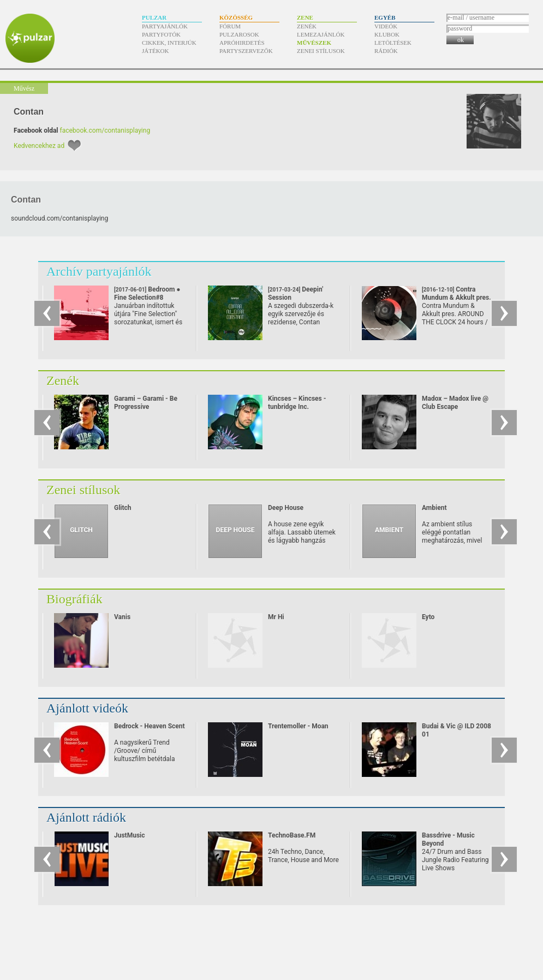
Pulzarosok (239, 34)
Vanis (122, 617)
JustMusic (129, 835)
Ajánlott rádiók (86, 817)
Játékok (156, 51)
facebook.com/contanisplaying (105, 130)
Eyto (428, 617)
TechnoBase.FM (292, 835)
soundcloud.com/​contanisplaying (59, 218)
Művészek (314, 43)
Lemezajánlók (321, 34)
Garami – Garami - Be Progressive (146, 403)
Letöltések (393, 43)
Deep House (286, 508)
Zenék (307, 26)
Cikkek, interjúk (169, 43)
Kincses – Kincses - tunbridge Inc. (297, 403)
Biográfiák (74, 599)
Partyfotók (161, 34)
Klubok (387, 34)
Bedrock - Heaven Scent (150, 726)
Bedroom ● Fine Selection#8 (147, 298)
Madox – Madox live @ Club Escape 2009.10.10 (455, 407)
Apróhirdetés (242, 43)
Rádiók (386, 51)
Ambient (434, 508)
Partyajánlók (165, 26)
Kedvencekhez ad (39, 146)
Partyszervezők (246, 51)
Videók (386, 26)
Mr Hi (276, 617)
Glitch (123, 508)
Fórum (230, 26)
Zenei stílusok (321, 51)
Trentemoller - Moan (298, 726)
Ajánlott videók (87, 708)
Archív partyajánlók (99, 271)
